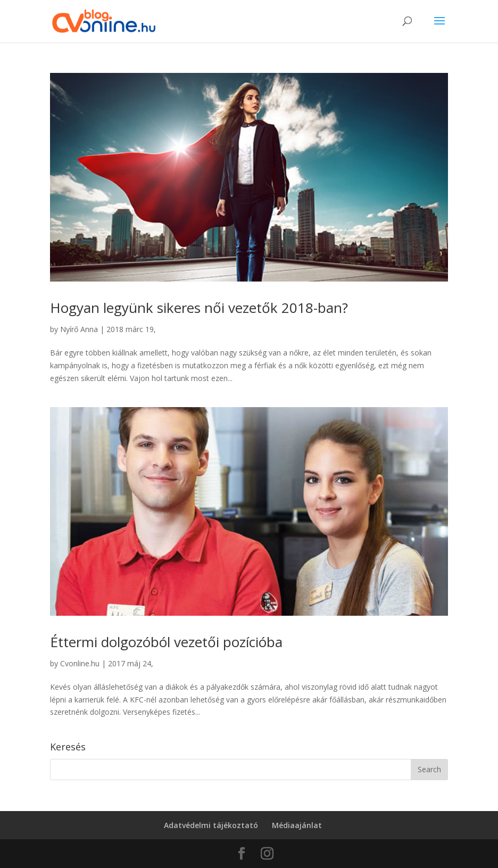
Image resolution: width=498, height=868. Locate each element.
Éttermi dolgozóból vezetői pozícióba (166, 642)
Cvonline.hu (80, 663)
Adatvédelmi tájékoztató (211, 825)
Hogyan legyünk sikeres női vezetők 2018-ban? (199, 308)
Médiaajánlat (297, 825)
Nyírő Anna (79, 329)
